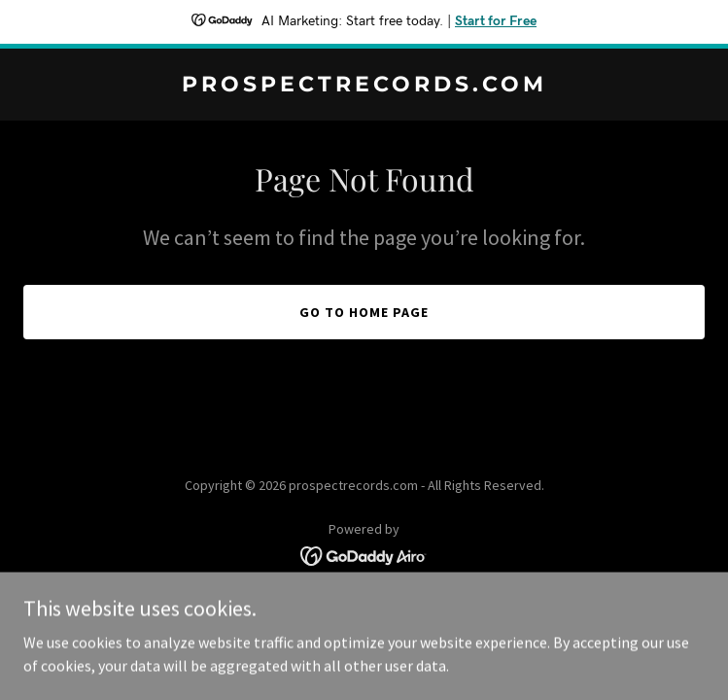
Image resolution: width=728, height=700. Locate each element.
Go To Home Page (364, 312)
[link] (364, 86)
